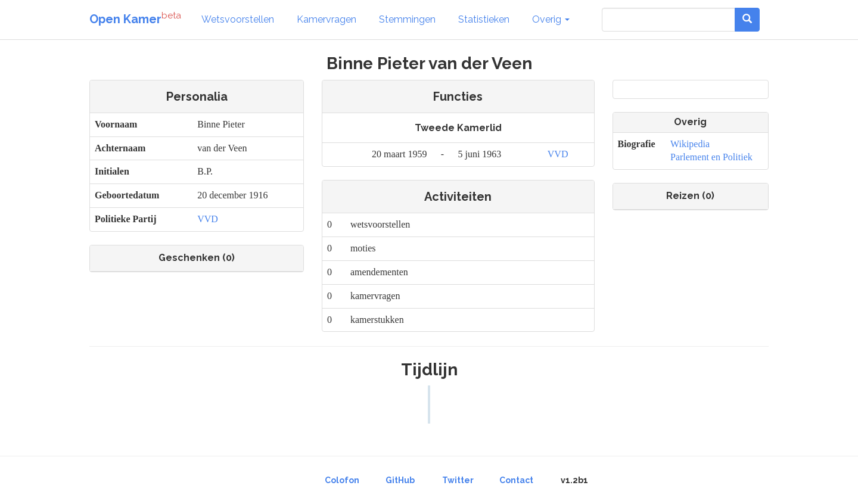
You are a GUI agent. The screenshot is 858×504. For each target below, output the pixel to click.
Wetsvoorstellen (238, 19)
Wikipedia (690, 144)
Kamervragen (327, 19)
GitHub (400, 480)
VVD (208, 219)
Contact (516, 480)
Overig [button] (551, 19)
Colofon (342, 480)
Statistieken (484, 19)
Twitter (458, 480)
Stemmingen (407, 19)
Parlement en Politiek (711, 157)
